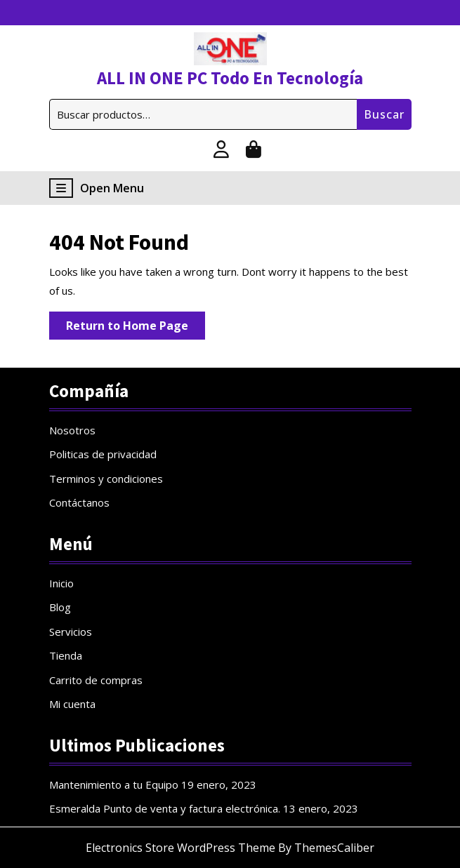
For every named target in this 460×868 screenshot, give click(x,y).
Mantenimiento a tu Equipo (114, 784)
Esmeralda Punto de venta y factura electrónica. (165, 808)
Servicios (71, 632)
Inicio (61, 583)
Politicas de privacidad (103, 454)
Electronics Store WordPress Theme (180, 848)
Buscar (384, 114)
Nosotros (72, 430)
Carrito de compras (96, 680)
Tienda (66, 655)
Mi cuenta (72, 704)
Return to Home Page (136, 328)
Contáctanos (79, 502)
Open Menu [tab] (97, 188)
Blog (60, 607)
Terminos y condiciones (106, 479)
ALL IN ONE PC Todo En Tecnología (230, 78)
